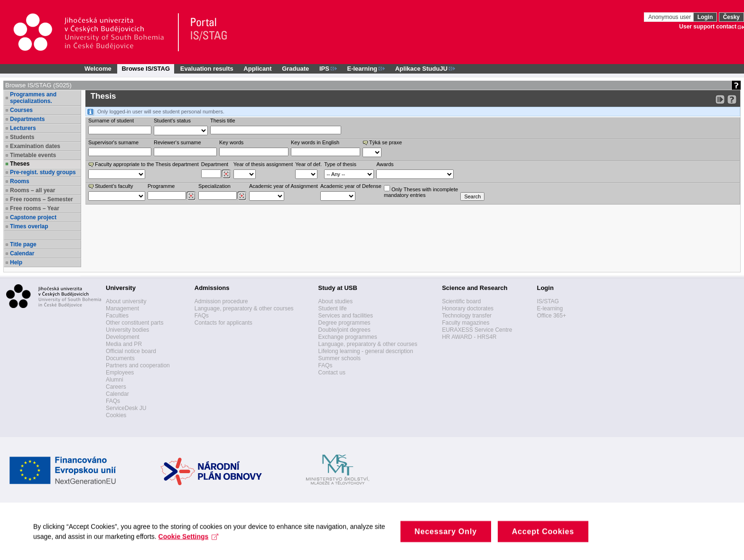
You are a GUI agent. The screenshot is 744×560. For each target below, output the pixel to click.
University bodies (127, 330)
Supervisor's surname (113, 142)
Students (22, 137)
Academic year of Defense (351, 186)
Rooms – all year (33, 190)
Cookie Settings (189, 546)
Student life (333, 308)
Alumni (115, 380)
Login (705, 17)
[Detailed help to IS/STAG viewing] (732, 99)
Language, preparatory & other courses (244, 308)
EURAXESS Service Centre (477, 330)
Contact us (332, 373)
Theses (20, 164)
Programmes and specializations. (33, 98)
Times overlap (29, 226)
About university (126, 301)
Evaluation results (207, 69)
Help (16, 262)
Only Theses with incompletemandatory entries (421, 191)
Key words (231, 142)
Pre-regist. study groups (43, 172)
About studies (336, 301)
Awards (385, 164)
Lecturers (23, 128)
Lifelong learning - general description (366, 351)
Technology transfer (467, 316)
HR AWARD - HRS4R (469, 337)
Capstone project (33, 217)
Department (215, 164)
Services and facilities (346, 316)
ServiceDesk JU (126, 408)
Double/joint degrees (344, 330)
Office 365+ (551, 316)
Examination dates (35, 146)
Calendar (22, 253)
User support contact (708, 27)
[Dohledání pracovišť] (226, 174)
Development (123, 337)
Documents (120, 358)
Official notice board (131, 351)
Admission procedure (221, 301)
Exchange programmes (348, 337)
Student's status (172, 121)
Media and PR (124, 344)
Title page (23, 244)
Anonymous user (670, 17)
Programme (161, 186)
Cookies (116, 415)
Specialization (214, 186)
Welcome (98, 69)
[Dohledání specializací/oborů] (242, 196)
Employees (120, 373)
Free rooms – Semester (42, 199)
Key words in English (315, 142)
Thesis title (223, 121)
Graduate (295, 69)
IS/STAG (548, 301)
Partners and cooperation (138, 365)
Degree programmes (344, 323)
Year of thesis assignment (263, 164)
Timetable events (33, 155)
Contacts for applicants (223, 323)
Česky (731, 17)
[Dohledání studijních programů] (191, 196)
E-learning (550, 308)
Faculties (117, 316)
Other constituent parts (135, 323)
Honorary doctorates (468, 308)
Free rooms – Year (35, 208)
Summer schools (339, 358)
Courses (21, 110)
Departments (27, 119)
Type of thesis (340, 164)
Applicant (257, 69)
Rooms (20, 181)
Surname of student (111, 121)
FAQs (113, 401)
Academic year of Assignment (284, 186)
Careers (116, 387)
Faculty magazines (465, 323)
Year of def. (308, 164)
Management (122, 308)
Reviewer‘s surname (177, 142)
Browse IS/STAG (146, 69)
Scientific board (461, 301)
